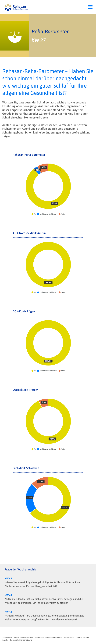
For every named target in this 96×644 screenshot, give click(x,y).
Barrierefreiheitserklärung (21, 640)
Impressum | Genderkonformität (48, 638)
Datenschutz (69, 638)
